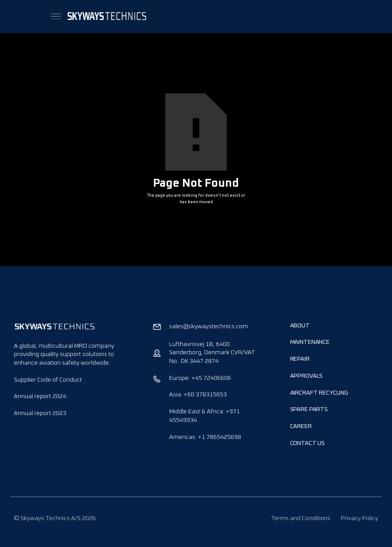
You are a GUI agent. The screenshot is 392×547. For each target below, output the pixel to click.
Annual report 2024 (40, 396)
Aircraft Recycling (319, 393)
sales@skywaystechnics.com (209, 326)
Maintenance (310, 342)
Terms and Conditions (301, 518)
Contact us (308, 443)
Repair (300, 359)
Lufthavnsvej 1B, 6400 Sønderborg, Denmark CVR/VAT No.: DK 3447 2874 (212, 353)
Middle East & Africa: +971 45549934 (204, 416)
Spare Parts (309, 409)
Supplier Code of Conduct (48, 380)
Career (301, 426)
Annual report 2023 (40, 413)
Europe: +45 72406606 (200, 378)
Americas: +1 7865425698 (205, 437)
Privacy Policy (359, 518)
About (300, 326)
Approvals (307, 376)
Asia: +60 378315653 (198, 395)
